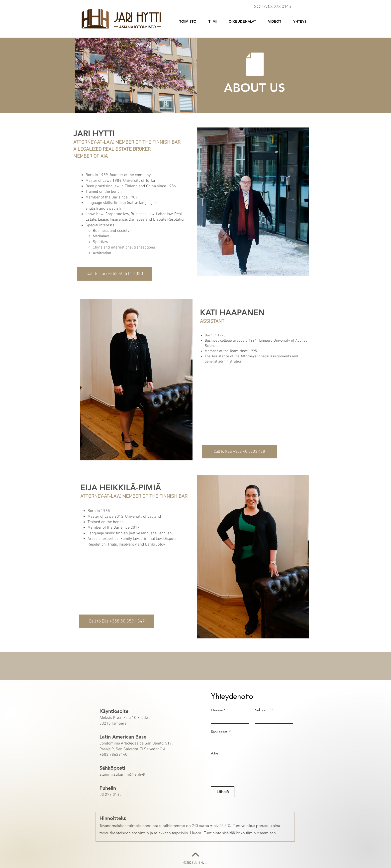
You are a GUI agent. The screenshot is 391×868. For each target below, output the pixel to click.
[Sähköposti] (251, 740)
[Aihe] (252, 769)
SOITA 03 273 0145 (272, 6)
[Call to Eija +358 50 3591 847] (117, 621)
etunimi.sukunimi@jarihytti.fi (125, 775)
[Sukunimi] (273, 719)
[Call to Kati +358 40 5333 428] (239, 452)
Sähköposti (221, 732)
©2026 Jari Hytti (196, 863)
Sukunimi (264, 710)
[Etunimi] (229, 719)
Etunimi (218, 710)
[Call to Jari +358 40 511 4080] (115, 274)
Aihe (215, 753)
